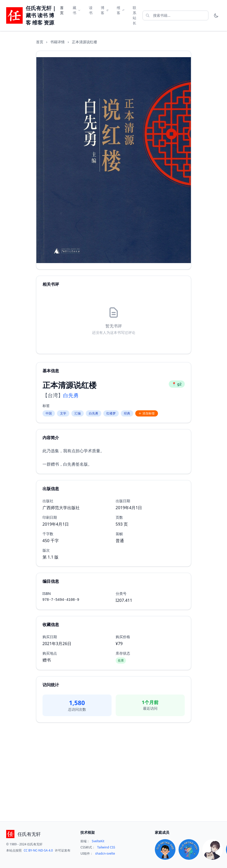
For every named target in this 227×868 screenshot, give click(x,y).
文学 (63, 413)
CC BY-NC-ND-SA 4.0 (38, 850)
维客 (121, 10)
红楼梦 (111, 413)
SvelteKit (98, 841)
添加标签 (147, 413)
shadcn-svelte (105, 854)
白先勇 (71, 395)
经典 (127, 413)
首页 (62, 10)
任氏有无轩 (29, 834)
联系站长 (134, 15)
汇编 (78, 413)
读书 (91, 10)
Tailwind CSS (106, 847)
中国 (49, 413)
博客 (105, 10)
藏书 (77, 10)
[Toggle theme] (216, 15)
